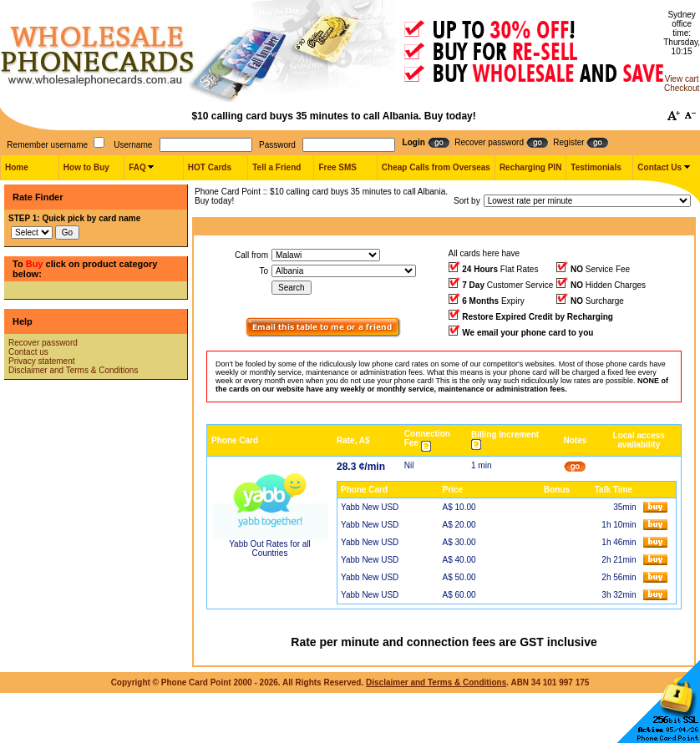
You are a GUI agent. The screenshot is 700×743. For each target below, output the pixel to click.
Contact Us (659, 167)
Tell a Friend (276, 167)
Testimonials (596, 167)
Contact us (28, 352)
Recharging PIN (530, 167)
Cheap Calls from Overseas (436, 167)
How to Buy (86, 167)
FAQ (137, 167)
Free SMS (337, 167)
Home (17, 167)
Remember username (47, 145)
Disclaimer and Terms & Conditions (73, 370)
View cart (682, 79)
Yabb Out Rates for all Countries (270, 548)
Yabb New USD (370, 507)
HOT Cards (210, 167)
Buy (35, 264)
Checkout (682, 88)
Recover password (43, 343)
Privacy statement (41, 361)
